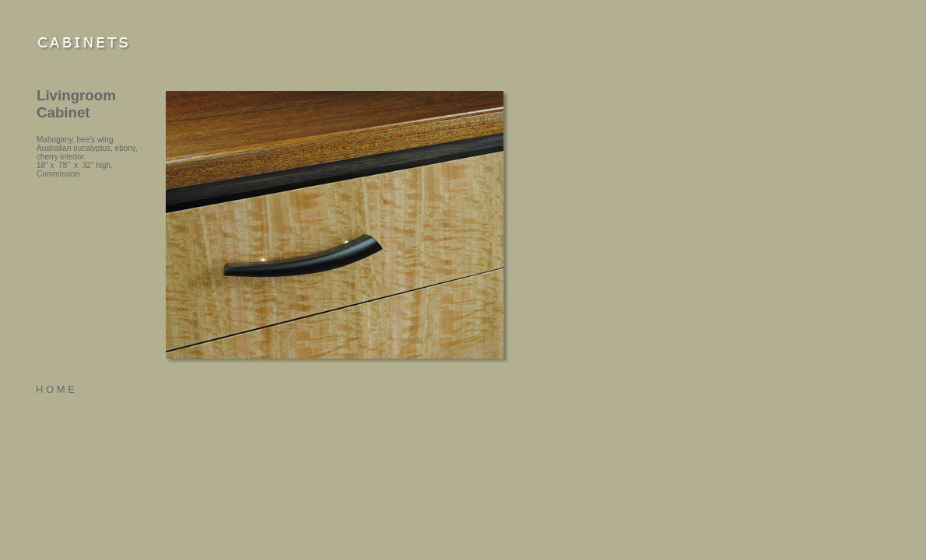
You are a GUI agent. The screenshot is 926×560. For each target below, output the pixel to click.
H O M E (55, 389)
